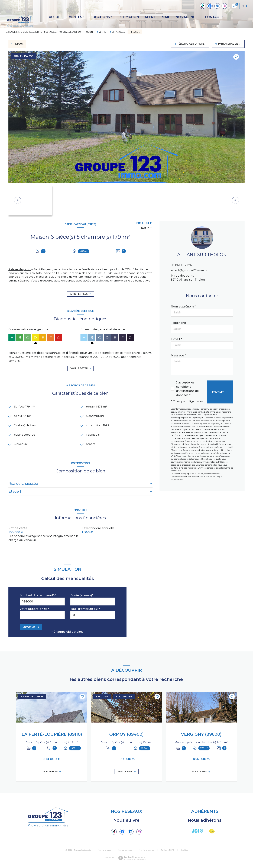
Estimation (129, 17)
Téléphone (178, 323)
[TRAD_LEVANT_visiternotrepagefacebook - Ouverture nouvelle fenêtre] (210, 6)
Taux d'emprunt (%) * (85, 610)
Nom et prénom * (183, 307)
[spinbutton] (93, 616)
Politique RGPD (168, 851)
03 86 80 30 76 (181, 265)
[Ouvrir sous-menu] (85, 17)
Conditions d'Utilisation (201, 477)
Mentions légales (147, 851)
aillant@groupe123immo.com (192, 270)
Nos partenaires (125, 851)
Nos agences (187, 17)
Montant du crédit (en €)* (38, 596)
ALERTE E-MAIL (157, 17)
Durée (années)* (82, 596)
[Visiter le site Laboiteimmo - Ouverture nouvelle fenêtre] (132, 859)
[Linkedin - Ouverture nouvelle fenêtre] (217, 6)
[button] (235, 200)
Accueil (56, 17)
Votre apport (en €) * (34, 610)
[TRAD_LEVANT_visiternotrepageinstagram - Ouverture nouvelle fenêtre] (224, 6)
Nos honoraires (105, 851)
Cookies (184, 851)
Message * (178, 355)
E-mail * (176, 339)
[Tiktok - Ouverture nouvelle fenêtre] (203, 6)
